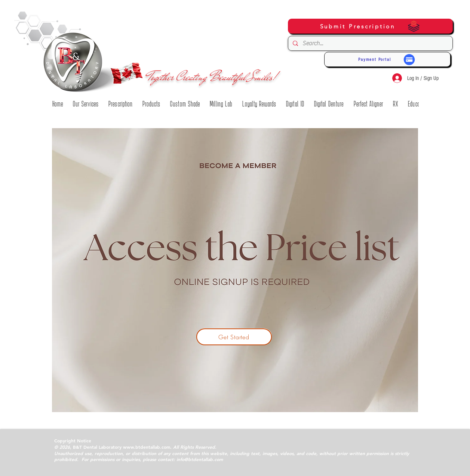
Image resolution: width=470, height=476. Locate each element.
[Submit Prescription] (370, 26)
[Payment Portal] (387, 59)
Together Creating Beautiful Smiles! (212, 77)
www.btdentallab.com (147, 447)
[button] (58, 104)
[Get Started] (234, 337)
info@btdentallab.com (200, 459)
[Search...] (370, 43)
